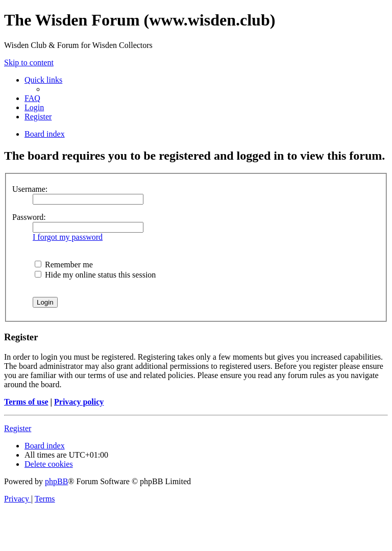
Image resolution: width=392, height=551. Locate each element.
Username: (30, 189)
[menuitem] (32, 98)
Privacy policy (79, 402)
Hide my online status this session (95, 275)
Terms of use (26, 402)
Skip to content (29, 62)
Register (18, 428)
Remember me (64, 265)
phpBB (56, 481)
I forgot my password (68, 237)
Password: (29, 217)
